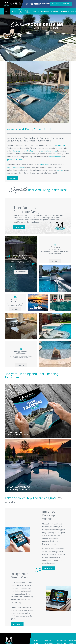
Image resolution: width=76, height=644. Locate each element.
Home (36, 640)
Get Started (49, 568)
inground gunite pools (15, 167)
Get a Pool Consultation (61, 4)
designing (17, 151)
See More (55, 261)
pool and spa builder (59, 145)
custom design (44, 164)
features (60, 170)
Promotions (73, 640)
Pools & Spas (48, 640)
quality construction (14, 160)
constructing (29, 151)
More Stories (21, 272)
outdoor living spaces (49, 151)
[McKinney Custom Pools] (13, 4)
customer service (55, 157)
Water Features (62, 640)
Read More (13, 178)
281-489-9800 (32, 4)
